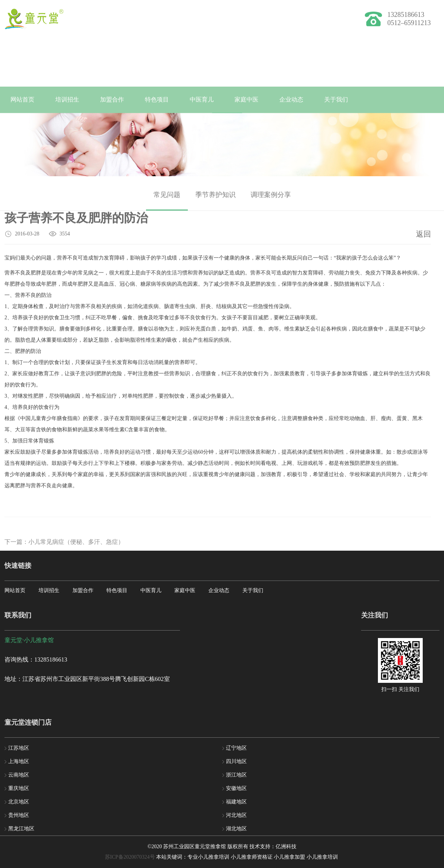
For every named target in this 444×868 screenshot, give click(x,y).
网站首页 (22, 99)
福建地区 (236, 802)
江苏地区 (19, 748)
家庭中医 (246, 99)
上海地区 (19, 761)
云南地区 (19, 775)
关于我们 (336, 99)
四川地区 (236, 761)
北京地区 (19, 802)
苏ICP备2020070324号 (130, 857)
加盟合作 (112, 99)
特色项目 (157, 99)
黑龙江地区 (21, 829)
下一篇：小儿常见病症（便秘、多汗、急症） (64, 550)
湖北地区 (236, 829)
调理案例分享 (271, 199)
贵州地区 (19, 815)
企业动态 (291, 99)
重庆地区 (19, 788)
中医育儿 (202, 99)
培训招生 (67, 99)
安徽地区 (236, 788)
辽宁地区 (236, 748)
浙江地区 (236, 775)
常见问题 (167, 199)
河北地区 (236, 815)
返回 (423, 235)
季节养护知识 (215, 199)
